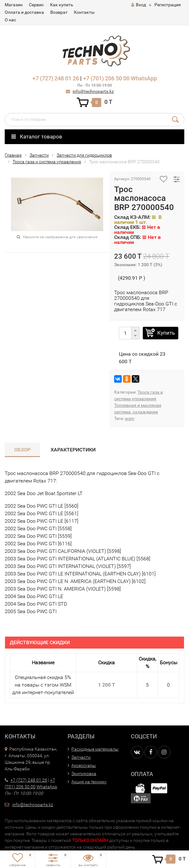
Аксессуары (84, 765)
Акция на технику (89, 782)
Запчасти (39, 155)
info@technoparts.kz (93, 91)
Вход (139, 5)
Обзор (22, 450)
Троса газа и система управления (47, 162)
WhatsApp (144, 78)
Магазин (14, 5)
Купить (166, 333)
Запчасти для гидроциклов (84, 155)
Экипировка (84, 774)
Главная (13, 155)
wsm (130, 418)
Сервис (36, 5)
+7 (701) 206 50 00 (106, 78)
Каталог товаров (37, 137)
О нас (10, 20)
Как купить (62, 5)
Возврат (59, 12)
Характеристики (73, 450)
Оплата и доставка (24, 12)
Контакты (84, 12)
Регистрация (168, 5)
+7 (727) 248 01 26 (56, 78)
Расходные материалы (95, 749)
